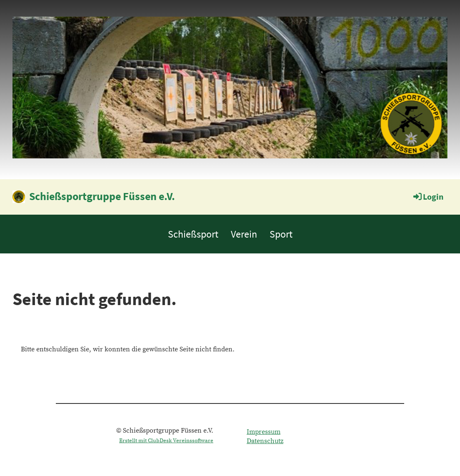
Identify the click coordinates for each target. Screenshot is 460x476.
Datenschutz (265, 441)
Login (428, 197)
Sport (281, 234)
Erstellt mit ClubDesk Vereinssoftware (166, 441)
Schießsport (193, 234)
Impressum (264, 432)
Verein (244, 234)
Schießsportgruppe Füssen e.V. (102, 196)
